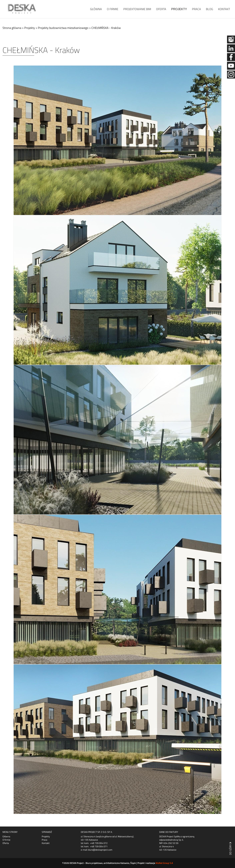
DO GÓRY (230, 849)
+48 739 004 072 (99, 843)
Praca (196, 9)
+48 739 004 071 (99, 846)
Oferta (161, 9)
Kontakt (224, 9)
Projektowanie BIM (137, 9)
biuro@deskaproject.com (100, 850)
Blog (209, 9)
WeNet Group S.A (164, 863)
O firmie (113, 9)
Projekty (179, 9)
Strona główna (12, 28)
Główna (96, 9)
